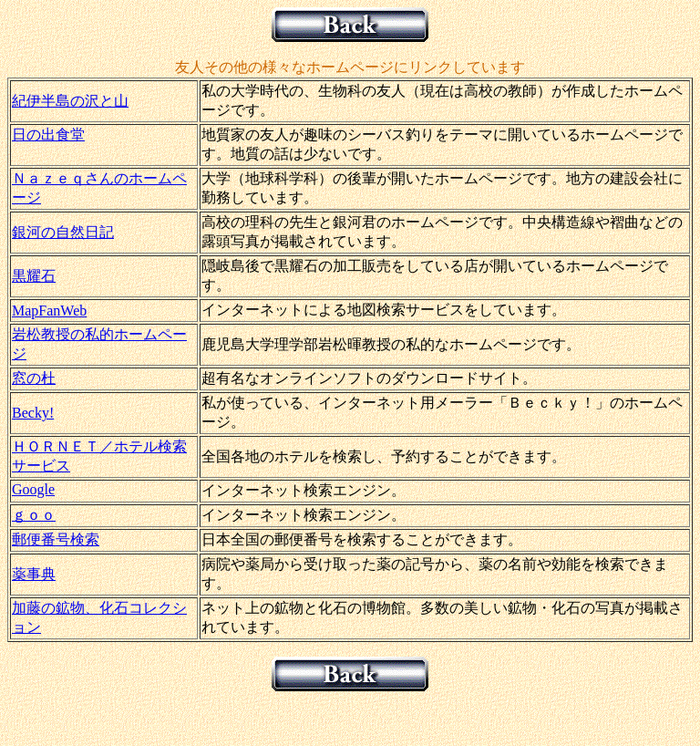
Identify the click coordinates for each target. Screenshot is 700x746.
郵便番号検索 (56, 539)
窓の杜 (34, 378)
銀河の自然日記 (63, 232)
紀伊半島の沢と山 (70, 101)
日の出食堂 (48, 135)
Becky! (33, 413)
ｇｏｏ (34, 515)
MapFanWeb (49, 311)
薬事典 (34, 574)
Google (33, 489)
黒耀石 (34, 276)
